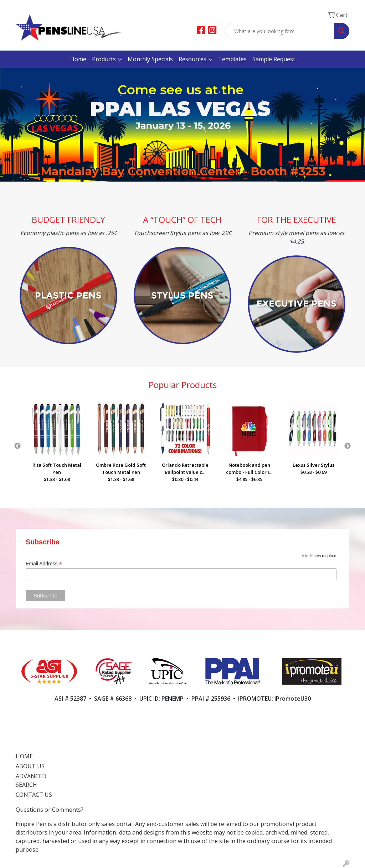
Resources (192, 59)
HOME (24, 756)
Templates (232, 59)
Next (348, 446)
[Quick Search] (280, 31)
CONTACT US (34, 795)
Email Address (44, 564)
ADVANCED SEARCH (31, 780)
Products (104, 59)
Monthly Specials (150, 59)
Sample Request (274, 59)
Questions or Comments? (50, 810)
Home (78, 59)
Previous (17, 446)
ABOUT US (30, 766)
